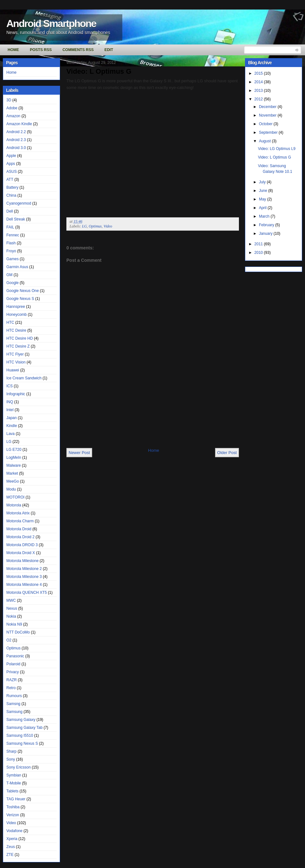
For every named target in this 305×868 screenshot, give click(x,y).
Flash (11, 243)
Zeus (11, 847)
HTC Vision (16, 362)
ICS (10, 386)
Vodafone (14, 831)
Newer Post (79, 453)
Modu (11, 489)
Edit (109, 50)
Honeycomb (17, 315)
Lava (10, 434)
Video (11, 823)
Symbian (14, 775)
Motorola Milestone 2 (24, 569)
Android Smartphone (51, 24)
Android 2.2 (16, 132)
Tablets (12, 791)
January (266, 234)
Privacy (13, 672)
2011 (259, 244)
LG (9, 442)
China (11, 195)
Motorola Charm (20, 521)
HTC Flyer (15, 354)
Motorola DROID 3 (22, 545)
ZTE (10, 855)
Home (13, 50)
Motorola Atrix (18, 513)
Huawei (13, 370)
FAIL (10, 227)
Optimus (14, 648)
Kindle (12, 426)
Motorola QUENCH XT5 (27, 593)
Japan (12, 418)
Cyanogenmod (19, 203)
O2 (9, 640)
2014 (259, 82)
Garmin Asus (17, 267)
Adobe (12, 108)
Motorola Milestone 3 (24, 577)
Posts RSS (41, 50)
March (265, 216)
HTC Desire (16, 330)
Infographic (16, 394)
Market (12, 473)
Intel (10, 410)
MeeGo (13, 481)
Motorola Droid (19, 529)
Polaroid (13, 664)
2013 (259, 91)
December (268, 107)
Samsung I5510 (20, 736)
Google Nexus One (23, 291)
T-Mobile (14, 783)
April (263, 208)
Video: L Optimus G (99, 71)
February (267, 225)
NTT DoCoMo (18, 632)
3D (9, 100)
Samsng (13, 704)
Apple (11, 156)
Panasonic (15, 656)
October (266, 124)
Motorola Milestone (22, 561)
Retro (11, 688)
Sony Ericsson (19, 767)
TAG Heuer (16, 799)
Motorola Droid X (21, 553)
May (263, 199)
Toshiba (13, 807)
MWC (11, 600)
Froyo (11, 251)
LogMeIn (14, 458)
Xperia (12, 839)
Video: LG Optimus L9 (277, 149)
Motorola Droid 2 (20, 537)
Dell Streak (16, 219)
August (265, 141)
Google (13, 283)
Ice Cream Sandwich (24, 378)
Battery (12, 187)
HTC (10, 322)
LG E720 (14, 450)
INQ (10, 402)
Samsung (14, 712)
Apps (11, 164)
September (269, 132)
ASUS (12, 172)
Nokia (11, 616)
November (268, 115)
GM (9, 275)
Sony (11, 759)
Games (13, 259)
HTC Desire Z (18, 346)
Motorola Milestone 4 (24, 585)
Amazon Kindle (19, 124)
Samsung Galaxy (21, 720)
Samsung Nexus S (22, 743)
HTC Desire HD (20, 338)
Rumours (14, 696)
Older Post (227, 453)
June (264, 191)
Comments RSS (78, 50)
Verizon (13, 815)
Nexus (12, 608)
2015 (259, 73)
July (263, 182)
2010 (259, 253)
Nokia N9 (14, 624)
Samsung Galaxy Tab (24, 728)
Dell (10, 211)
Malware (14, 465)
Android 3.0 (16, 148)
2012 (259, 99)
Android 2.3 (16, 140)
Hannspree (16, 307)
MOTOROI (15, 497)
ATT (10, 180)
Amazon (13, 116)
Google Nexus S (20, 299)
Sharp (11, 751)
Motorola (14, 505)
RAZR (12, 680)
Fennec (13, 235)
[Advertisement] (93, 423)
